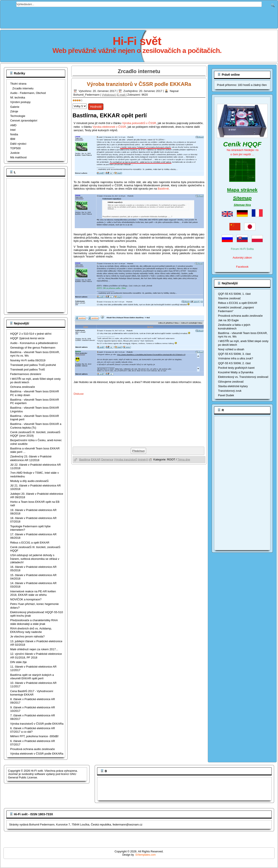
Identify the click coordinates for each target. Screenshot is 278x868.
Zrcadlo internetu (23, 88)
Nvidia (14, 134)
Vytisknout (109, 95)
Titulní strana (18, 84)
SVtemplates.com (146, 855)
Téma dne (184, 459)
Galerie (15, 107)
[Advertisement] (139, 17)
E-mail (121, 95)
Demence (107, 459)
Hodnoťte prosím (73, 102)
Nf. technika (18, 97)
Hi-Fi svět (137, 41)
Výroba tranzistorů (126, 459)
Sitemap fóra (242, 205)
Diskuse (79, 394)
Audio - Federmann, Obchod (28, 93)
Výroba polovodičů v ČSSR (139, 123)
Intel (13, 130)
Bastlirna (85, 459)
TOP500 (15, 148)
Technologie (18, 116)
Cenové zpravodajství (24, 120)
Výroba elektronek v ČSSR (109, 127)
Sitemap (242, 198)
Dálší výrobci (18, 144)
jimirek (142, 459)
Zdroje (14, 111)
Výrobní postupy (20, 102)
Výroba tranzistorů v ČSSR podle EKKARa (139, 84)
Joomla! (13, 774)
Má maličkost (18, 157)
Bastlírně (163, 189)
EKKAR (96, 459)
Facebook (242, 267)
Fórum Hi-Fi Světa (242, 249)
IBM (13, 139)
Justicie (15, 153)
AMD (13, 125)
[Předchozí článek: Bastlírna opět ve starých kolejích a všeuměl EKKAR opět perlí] (139, 451)
